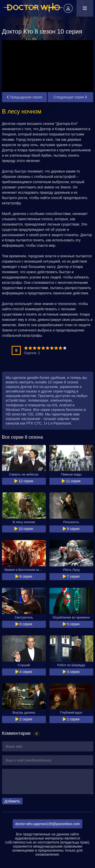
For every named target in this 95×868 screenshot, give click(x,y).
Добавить (12, 801)
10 (65, 348)
